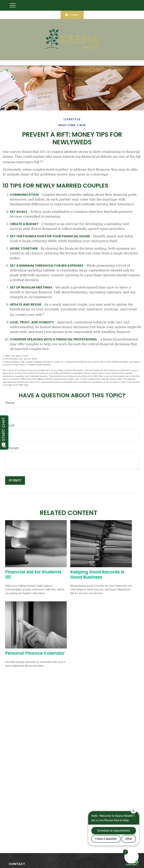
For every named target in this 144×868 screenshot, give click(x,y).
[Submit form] (15, 480)
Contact (72, 15)
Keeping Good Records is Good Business (97, 575)
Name (10, 403)
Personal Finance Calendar (35, 653)
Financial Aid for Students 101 (33, 575)
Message (12, 448)
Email (10, 425)
